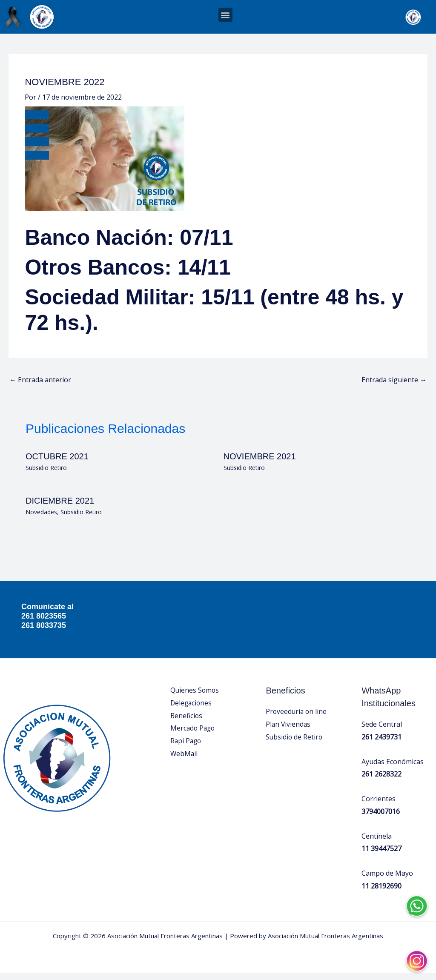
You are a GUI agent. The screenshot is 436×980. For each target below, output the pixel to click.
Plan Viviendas (289, 731)
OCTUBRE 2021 (57, 463)
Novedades (41, 519)
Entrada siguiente (394, 387)
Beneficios (187, 722)
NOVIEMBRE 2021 (260, 463)
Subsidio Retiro (46, 474)
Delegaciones (192, 710)
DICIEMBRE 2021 (60, 507)
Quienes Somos (195, 697)
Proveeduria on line (297, 719)
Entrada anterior (40, 387)
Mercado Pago (194, 735)
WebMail (184, 760)
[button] (225, 15)
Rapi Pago (186, 748)
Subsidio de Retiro (295, 744)
